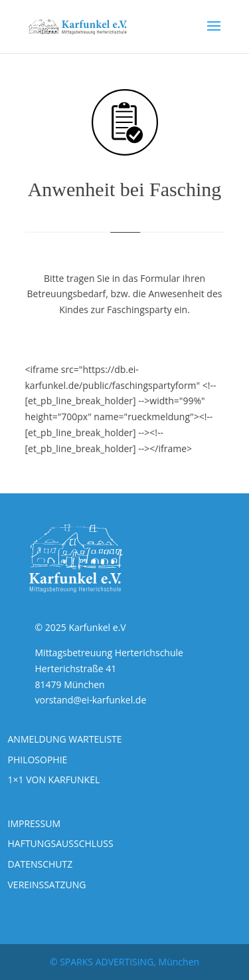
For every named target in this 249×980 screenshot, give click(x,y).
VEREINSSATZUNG (47, 885)
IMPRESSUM (35, 823)
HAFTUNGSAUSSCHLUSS (61, 843)
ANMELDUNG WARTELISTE (65, 739)
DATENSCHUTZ (41, 864)
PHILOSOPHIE (38, 760)
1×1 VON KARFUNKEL (54, 780)
